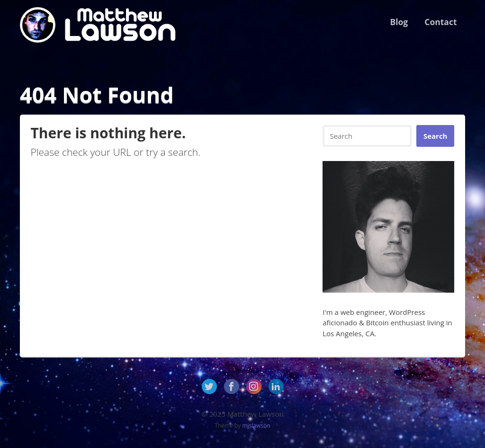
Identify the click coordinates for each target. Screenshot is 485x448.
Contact (440, 22)
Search (436, 136)
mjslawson (256, 426)
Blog (399, 22)
